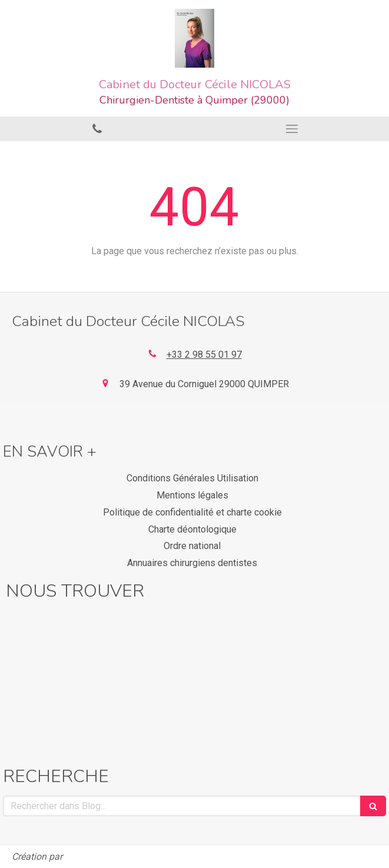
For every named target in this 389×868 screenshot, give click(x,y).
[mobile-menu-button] (292, 129)
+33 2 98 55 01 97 (204, 355)
